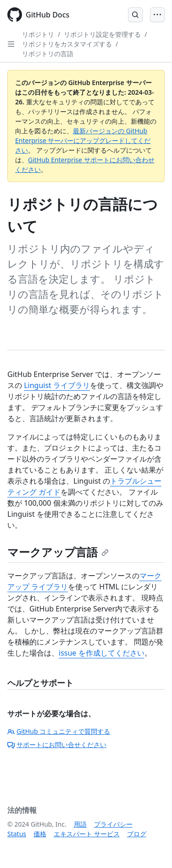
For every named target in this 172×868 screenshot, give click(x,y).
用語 (80, 824)
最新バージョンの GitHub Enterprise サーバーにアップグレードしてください (83, 140)
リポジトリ (38, 34)
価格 (40, 834)
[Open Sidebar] (11, 44)
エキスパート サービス (87, 834)
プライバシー (113, 824)
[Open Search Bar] (135, 15)
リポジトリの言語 (48, 54)
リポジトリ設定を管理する (102, 34)
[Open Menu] (157, 15)
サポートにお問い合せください (57, 745)
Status (17, 834)
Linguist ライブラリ (57, 385)
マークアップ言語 (58, 552)
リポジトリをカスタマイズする (67, 44)
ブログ (137, 834)
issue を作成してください (102, 653)
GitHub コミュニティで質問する (59, 731)
